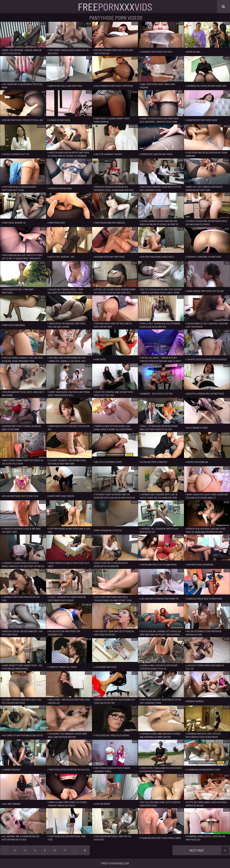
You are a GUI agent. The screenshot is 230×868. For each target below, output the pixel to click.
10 (85, 850)
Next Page (209, 850)
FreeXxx (115, 7)
